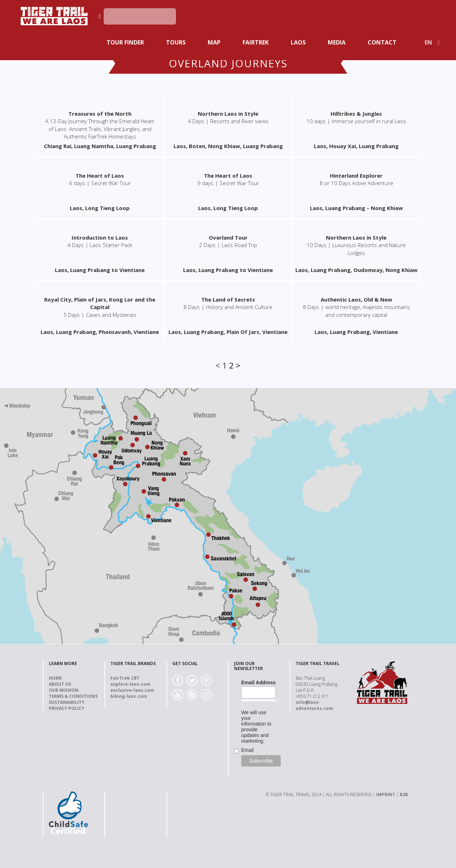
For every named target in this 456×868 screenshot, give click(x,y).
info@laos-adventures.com (314, 705)
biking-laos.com (129, 696)
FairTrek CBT (125, 678)
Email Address (258, 683)
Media (337, 42)
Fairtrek (256, 42)
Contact (382, 42)
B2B (404, 794)
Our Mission (64, 690)
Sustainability (67, 702)
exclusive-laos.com (132, 690)
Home (55, 678)
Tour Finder (125, 42)
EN (428, 42)
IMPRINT (386, 794)
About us (60, 684)
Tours (176, 42)
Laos (298, 42)
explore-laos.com (130, 684)
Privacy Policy (67, 708)
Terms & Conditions (73, 696)
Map (214, 42)
